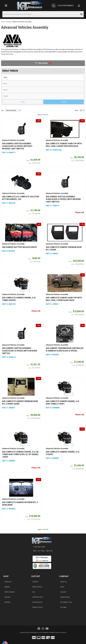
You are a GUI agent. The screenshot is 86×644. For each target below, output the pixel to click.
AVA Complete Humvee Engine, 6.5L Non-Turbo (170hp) (63, 403)
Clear (23, 102)
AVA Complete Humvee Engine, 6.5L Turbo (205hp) (19, 299)
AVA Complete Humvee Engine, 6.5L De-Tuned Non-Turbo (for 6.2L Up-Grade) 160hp (21, 454)
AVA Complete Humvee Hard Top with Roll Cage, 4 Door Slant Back (64, 299)
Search (64, 102)
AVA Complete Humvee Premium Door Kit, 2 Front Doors (20, 403)
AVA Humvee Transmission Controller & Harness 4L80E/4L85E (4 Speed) (65, 349)
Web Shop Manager (61, 633)
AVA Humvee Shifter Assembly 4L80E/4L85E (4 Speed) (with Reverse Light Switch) (63, 199)
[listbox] (43, 90)
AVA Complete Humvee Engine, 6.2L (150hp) (63, 453)
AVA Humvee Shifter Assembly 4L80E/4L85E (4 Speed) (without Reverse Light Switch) (17, 146)
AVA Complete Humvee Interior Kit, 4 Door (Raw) (20, 504)
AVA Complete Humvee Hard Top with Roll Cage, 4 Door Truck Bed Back (64, 145)
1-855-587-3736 (39, 547)
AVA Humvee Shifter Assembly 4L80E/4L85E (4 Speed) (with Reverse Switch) (20, 351)
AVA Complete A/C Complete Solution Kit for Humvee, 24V (21, 198)
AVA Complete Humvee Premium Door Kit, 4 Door (64, 248)
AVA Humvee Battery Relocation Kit (20, 247)
